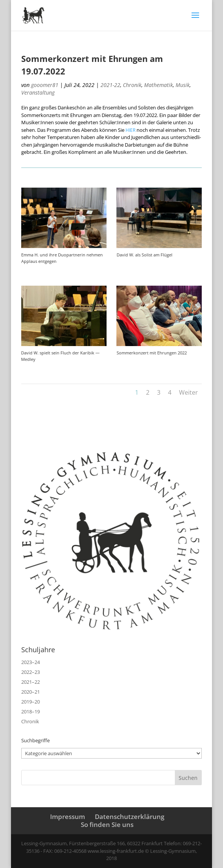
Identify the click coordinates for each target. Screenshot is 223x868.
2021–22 (31, 682)
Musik (183, 85)
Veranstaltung (38, 92)
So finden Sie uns (107, 825)
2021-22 (110, 85)
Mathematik (159, 85)
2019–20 (31, 702)
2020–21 (31, 692)
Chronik (132, 85)
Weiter (188, 392)
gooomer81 (45, 85)
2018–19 (31, 711)
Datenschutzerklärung (130, 817)
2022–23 (31, 672)
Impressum (68, 817)
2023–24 (31, 662)
